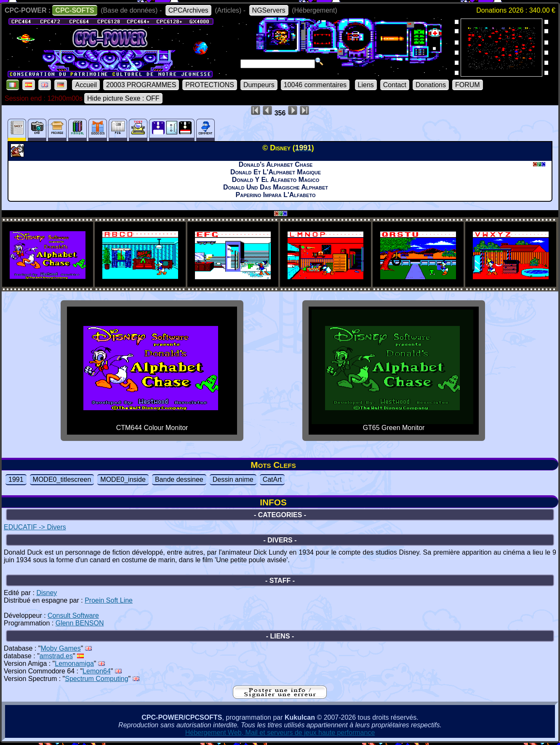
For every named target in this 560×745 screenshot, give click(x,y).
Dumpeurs (259, 85)
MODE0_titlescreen (62, 479)
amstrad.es (56, 656)
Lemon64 (97, 671)
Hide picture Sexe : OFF (123, 98)
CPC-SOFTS (75, 10)
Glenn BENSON (80, 623)
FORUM (468, 85)
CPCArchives (188, 10)
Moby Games (61, 648)
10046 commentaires (315, 85)
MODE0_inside (123, 479)
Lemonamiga (74, 664)
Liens (366, 85)
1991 (16, 479)
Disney (47, 593)
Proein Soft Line (109, 600)
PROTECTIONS (210, 85)
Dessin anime (233, 479)
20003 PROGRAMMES (141, 85)
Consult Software (73, 615)
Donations (431, 85)
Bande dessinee (179, 479)
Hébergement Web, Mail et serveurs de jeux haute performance (280, 733)
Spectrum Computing (96, 679)
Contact (395, 85)
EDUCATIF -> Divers (35, 527)
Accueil (86, 85)
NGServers (269, 10)
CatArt (272, 479)
